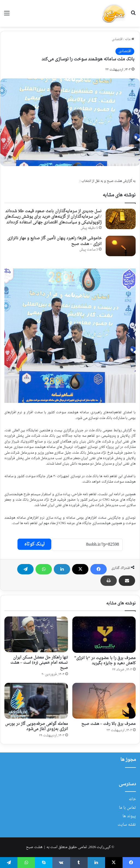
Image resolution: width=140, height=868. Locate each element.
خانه (130, 39)
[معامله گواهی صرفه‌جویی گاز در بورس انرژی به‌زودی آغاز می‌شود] (36, 701)
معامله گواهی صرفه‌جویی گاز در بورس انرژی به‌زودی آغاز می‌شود (37, 727)
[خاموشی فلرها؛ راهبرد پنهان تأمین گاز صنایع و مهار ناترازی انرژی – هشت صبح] (121, 246)
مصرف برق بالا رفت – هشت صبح (108, 724)
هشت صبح (34, 847)
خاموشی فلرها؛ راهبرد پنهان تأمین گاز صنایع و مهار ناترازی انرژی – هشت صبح (54, 241)
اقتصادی (117, 39)
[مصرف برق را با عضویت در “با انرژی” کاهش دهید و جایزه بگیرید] (104, 635)
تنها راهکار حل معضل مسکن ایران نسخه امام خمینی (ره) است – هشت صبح (39, 663)
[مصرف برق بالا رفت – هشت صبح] (104, 701)
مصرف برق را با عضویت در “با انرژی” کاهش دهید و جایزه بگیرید (105, 661)
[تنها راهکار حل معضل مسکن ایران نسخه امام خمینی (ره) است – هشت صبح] (36, 634)
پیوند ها (129, 816)
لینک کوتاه (34, 544)
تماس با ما (127, 808)
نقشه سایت (127, 825)
